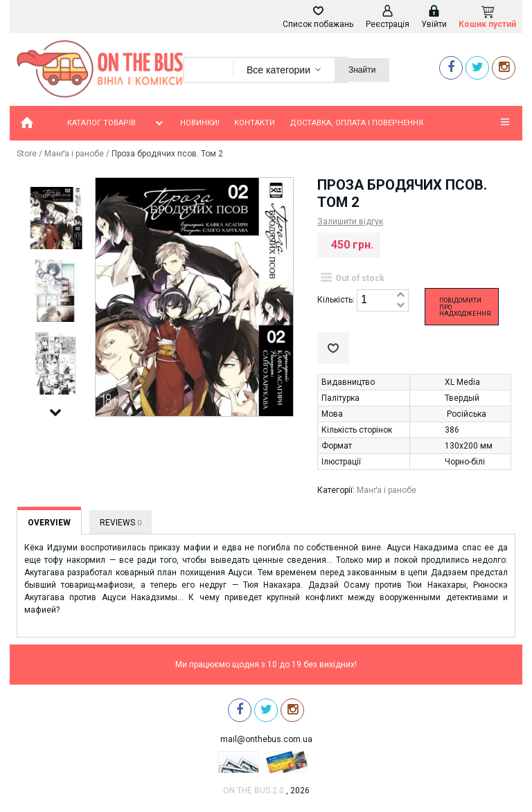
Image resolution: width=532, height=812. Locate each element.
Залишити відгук (350, 222)
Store (27, 154)
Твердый (462, 398)
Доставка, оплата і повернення (356, 123)
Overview (49, 523)
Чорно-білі (465, 462)
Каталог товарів (116, 123)
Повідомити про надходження (465, 307)
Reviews (121, 523)
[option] (55, 219)
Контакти (255, 123)
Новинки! (200, 123)
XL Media (462, 382)
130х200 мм (469, 446)
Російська (467, 414)
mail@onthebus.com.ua (266, 739)
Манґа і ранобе (74, 154)
